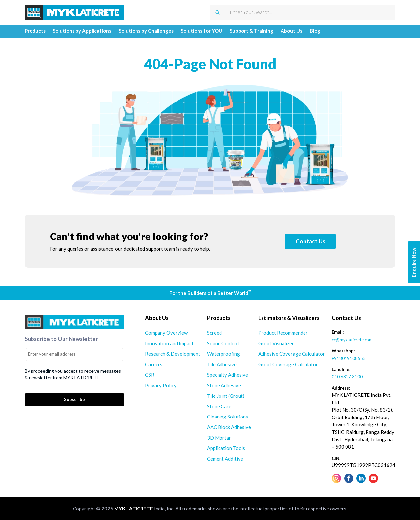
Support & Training (252, 31)
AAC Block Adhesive (229, 427)
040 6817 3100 (347, 377)
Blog (315, 31)
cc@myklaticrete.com (352, 340)
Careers (154, 364)
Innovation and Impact (169, 343)
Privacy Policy (161, 385)
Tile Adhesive (222, 364)
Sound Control (223, 343)
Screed (214, 333)
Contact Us (311, 241)
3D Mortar (219, 438)
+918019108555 (349, 358)
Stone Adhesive (224, 385)
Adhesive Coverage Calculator (292, 354)
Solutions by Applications (82, 31)
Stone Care (219, 406)
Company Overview (166, 333)
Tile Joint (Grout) (226, 396)
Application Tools (226, 448)
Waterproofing (223, 354)
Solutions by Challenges (146, 31)
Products (35, 31)
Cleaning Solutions (228, 417)
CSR (150, 375)
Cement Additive (225, 459)
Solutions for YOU (201, 31)
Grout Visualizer (276, 343)
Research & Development (173, 354)
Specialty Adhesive (228, 375)
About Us (291, 31)
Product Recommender (283, 333)
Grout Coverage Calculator (288, 364)
